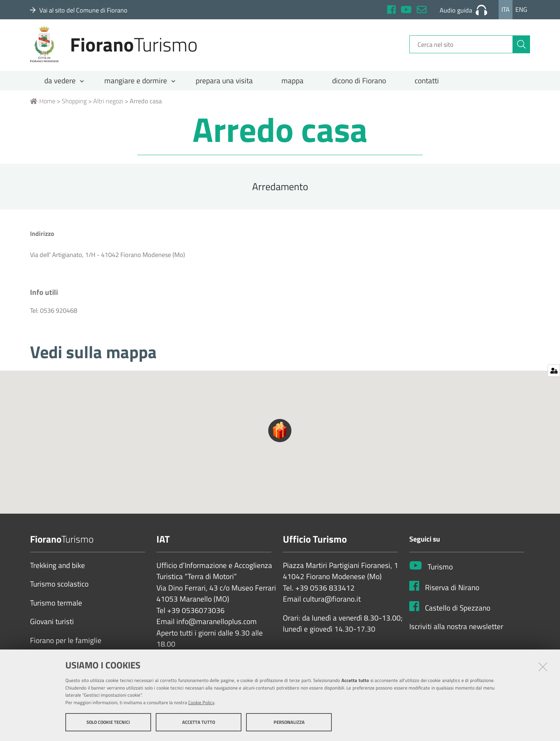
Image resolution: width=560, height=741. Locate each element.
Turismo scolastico (59, 589)
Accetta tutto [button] (199, 722)
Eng (521, 9)
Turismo (440, 572)
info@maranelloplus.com (217, 627)
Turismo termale (56, 608)
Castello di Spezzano (458, 613)
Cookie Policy (201, 703)
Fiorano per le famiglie (66, 646)
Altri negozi (108, 106)
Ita (506, 9)
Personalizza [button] (289, 722)
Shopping (74, 106)
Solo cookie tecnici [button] (108, 722)
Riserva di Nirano (452, 592)
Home (43, 106)
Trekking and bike (57, 570)
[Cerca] (521, 48)
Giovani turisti (52, 627)
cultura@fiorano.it (332, 604)
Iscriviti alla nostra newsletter (456, 632)
